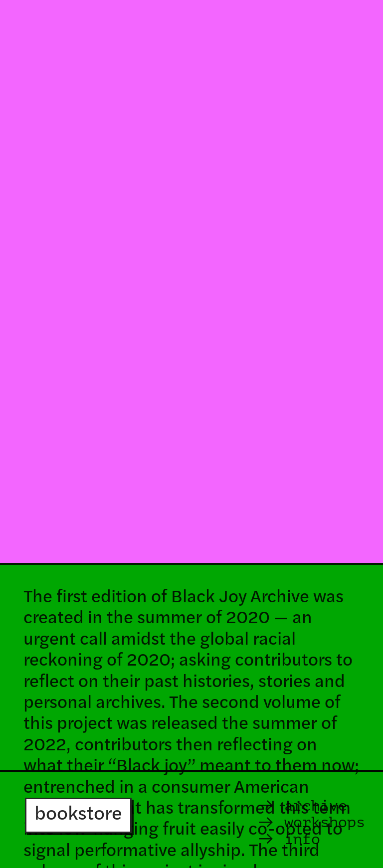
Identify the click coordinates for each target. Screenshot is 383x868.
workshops (325, 822)
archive (302, 805)
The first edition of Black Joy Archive (166, 598)
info (288, 839)
